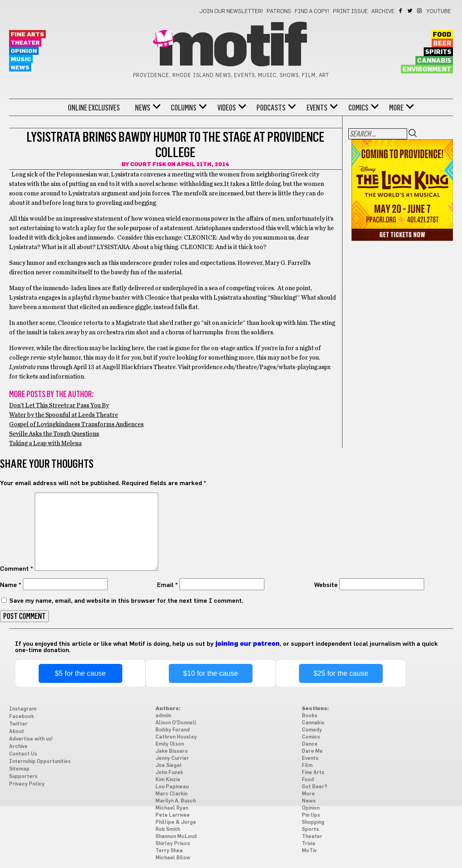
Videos (227, 108)
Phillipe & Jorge (176, 822)
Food (442, 35)
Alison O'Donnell (176, 723)
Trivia (309, 844)
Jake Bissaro (172, 751)
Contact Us (23, 754)
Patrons (279, 11)
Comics (358, 108)
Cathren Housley (176, 737)
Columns (184, 108)
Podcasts (271, 108)
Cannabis (434, 61)
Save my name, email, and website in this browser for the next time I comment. (126, 601)
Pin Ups (311, 815)
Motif (231, 47)
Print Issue (350, 11)
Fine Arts (27, 35)
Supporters (23, 777)
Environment (427, 69)
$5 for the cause (80, 673)
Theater (25, 43)
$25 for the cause (341, 673)
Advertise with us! (31, 739)
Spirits (438, 52)
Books (310, 716)
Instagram (420, 11)
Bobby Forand (173, 730)
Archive (383, 11)
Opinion (24, 51)
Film (307, 766)
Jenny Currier (172, 758)
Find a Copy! (312, 11)
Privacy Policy (27, 784)
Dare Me (312, 751)
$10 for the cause (210, 673)
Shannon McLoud (176, 837)
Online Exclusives (94, 108)
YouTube (439, 11)
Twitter (411, 11)
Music (21, 59)
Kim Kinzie (168, 780)
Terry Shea (169, 851)
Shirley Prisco (173, 844)
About (17, 732)
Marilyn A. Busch (176, 801)
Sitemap (19, 769)
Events (317, 108)
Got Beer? (314, 787)
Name (11, 585)
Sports (310, 830)
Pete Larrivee (173, 815)
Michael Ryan (172, 808)
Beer (442, 43)
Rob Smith (168, 830)
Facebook (401, 11)
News (20, 68)
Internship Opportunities (40, 762)
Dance (310, 744)
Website (326, 585)
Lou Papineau (172, 787)
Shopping (313, 822)
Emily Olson (170, 744)
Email (167, 585)
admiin (163, 716)
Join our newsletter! (231, 11)
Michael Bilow (173, 858)
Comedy (312, 730)
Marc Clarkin (171, 794)
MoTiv (309, 851)
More (396, 108)
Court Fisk (148, 165)
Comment (17, 569)
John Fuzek (169, 773)
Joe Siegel (169, 766)
